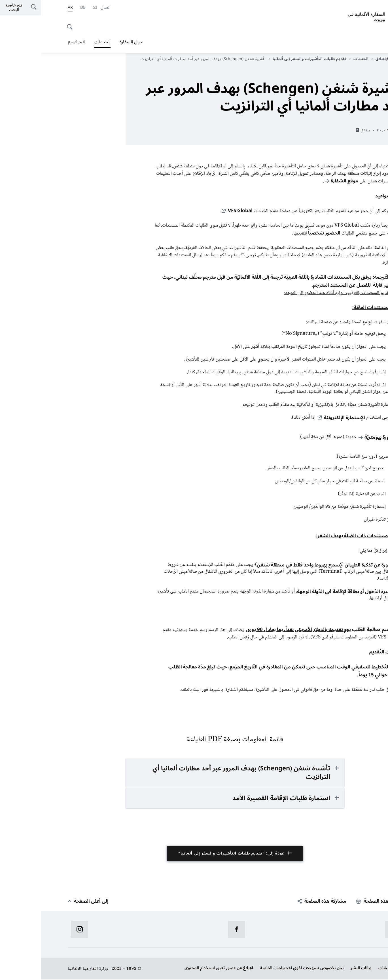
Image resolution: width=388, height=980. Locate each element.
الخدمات (61, 42)
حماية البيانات (349, 969)
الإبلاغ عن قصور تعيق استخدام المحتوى (178, 969)
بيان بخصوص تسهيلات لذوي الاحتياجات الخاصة (261, 969)
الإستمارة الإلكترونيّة (304, 418)
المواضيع (35, 42)
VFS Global (199, 211)
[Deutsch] (42, 8)
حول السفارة (90, 42)
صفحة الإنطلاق (346, 59)
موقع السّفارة (304, 181)
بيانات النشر (320, 969)
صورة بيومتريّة (338, 438)
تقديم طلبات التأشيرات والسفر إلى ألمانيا (267, 59)
